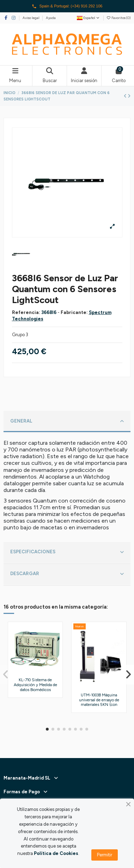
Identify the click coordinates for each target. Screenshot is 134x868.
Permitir (105, 855)
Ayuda (51, 18)
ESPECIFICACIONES (67, 552)
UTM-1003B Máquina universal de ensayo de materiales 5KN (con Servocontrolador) (99, 702)
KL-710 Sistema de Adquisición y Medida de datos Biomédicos (35, 685)
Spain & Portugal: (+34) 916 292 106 (67, 6)
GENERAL (67, 421)
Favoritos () (118, 18)
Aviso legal (31, 18)
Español (89, 18)
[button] (47, 729)
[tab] (67, 422)
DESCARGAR (67, 574)
